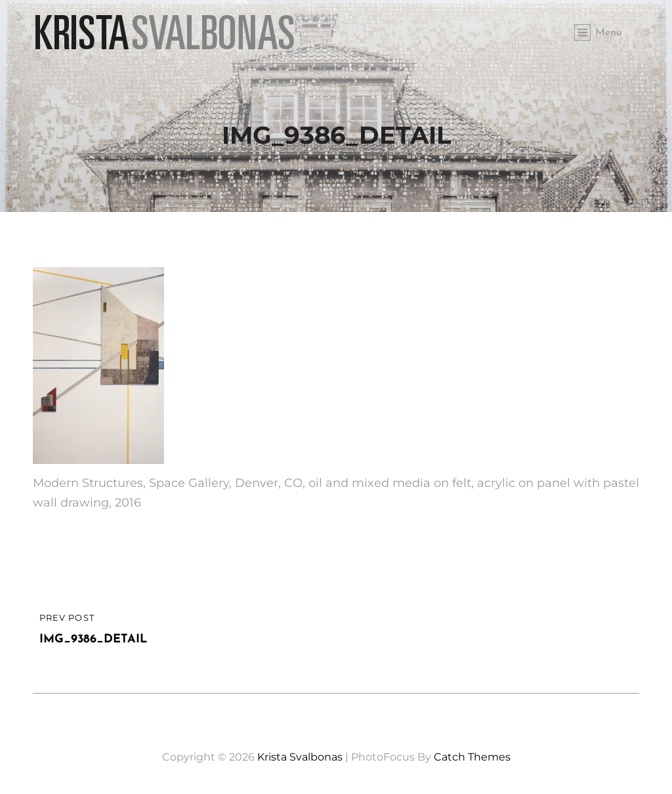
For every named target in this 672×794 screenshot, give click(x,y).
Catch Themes (472, 757)
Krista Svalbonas (300, 757)
